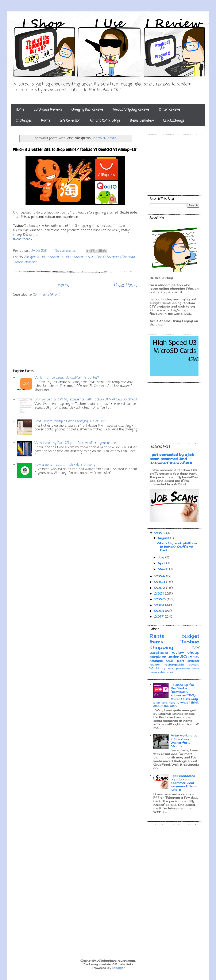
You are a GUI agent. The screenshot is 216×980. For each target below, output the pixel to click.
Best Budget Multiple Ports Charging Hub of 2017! (71, 421)
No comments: (66, 251)
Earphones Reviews (48, 110)
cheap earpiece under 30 (174, 655)
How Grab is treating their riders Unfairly (65, 465)
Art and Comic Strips (105, 121)
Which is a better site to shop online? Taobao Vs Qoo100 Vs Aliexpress (75, 149)
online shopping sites (80, 257)
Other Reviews (170, 110)
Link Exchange (174, 121)
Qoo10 (101, 257)
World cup (158, 668)
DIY (196, 648)
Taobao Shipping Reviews (131, 110)
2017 (159, 616)
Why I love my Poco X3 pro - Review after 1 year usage (75, 443)
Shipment (114, 257)
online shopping (52, 257)
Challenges (24, 121)
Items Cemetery (142, 121)
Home (20, 110)
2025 (160, 533)
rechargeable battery (182, 665)
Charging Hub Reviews (87, 110)
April (162, 563)
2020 (160, 599)
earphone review (167, 652)
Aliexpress (32, 257)
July (161, 557)
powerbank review (188, 668)
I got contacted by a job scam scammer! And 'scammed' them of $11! (172, 459)
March (163, 569)
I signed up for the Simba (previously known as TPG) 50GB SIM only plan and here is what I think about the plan (176, 695)
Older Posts (126, 285)
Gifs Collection (70, 121)
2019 (160, 605)
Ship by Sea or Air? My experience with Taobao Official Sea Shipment (86, 400)
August (164, 538)
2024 (160, 576)
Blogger (119, 968)
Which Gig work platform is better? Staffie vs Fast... (177, 546)
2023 (160, 582)
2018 (160, 611)
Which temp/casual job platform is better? (67, 378)
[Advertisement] (75, 333)
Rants (46, 121)
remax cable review (162, 672)
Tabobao (129, 257)
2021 (160, 593)
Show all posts (105, 138)
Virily (171, 668)
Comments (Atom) (47, 295)
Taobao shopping (25, 262)
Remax (194, 657)
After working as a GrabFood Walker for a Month (184, 741)
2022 (160, 588)
